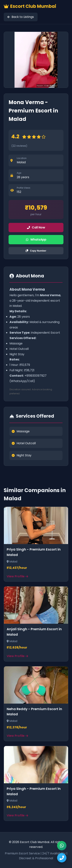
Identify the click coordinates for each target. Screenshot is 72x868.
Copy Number (36, 251)
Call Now (36, 227)
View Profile (17, 576)
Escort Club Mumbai (30, 6)
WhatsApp (36, 240)
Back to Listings (21, 17)
